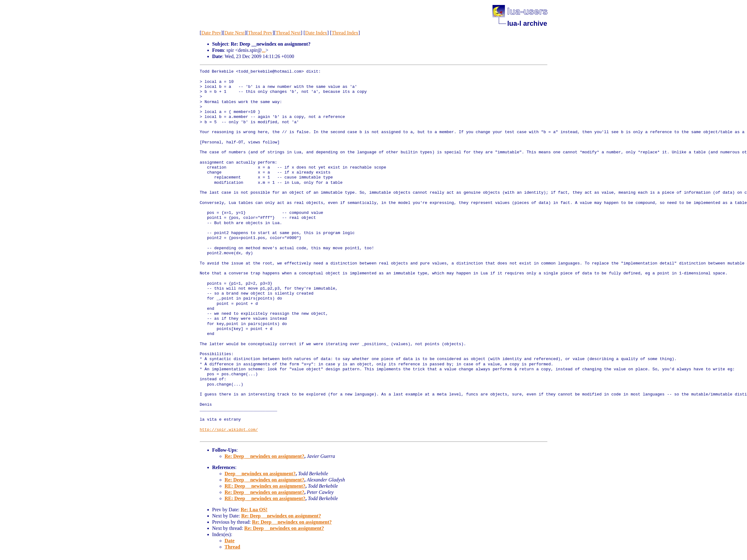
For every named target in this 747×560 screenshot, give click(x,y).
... (263, 50)
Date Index (316, 33)
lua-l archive (527, 23)
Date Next (234, 33)
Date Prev (211, 33)
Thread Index (345, 33)
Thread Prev (260, 33)
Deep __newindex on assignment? (260, 474)
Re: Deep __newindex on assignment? (265, 456)
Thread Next (288, 33)
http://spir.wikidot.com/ (229, 430)
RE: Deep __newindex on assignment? (265, 486)
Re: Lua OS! (254, 510)
